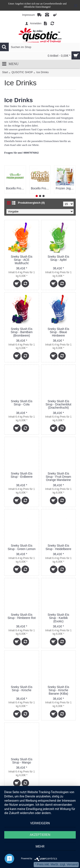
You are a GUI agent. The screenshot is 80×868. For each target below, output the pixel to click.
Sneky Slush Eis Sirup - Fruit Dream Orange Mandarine (58, 477)
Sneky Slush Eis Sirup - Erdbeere (22, 475)
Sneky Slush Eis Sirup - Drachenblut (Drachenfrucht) (58, 404)
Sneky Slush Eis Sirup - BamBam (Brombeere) (22, 332)
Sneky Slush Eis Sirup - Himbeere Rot (22, 616)
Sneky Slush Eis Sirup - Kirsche (22, 689)
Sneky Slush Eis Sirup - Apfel (58, 258)
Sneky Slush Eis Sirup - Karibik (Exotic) (58, 618)
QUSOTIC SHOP (22, 72)
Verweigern (40, 823)
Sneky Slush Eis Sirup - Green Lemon (22, 547)
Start (5, 72)
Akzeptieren (40, 835)
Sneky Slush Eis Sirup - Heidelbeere (58, 547)
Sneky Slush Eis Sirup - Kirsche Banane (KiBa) (58, 690)
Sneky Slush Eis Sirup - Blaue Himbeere (58, 332)
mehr (40, 846)
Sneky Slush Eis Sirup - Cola (22, 403)
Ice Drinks (42, 72)
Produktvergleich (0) (31, 203)
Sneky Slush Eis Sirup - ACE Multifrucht (22, 260)
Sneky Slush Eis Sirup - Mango (22, 761)
